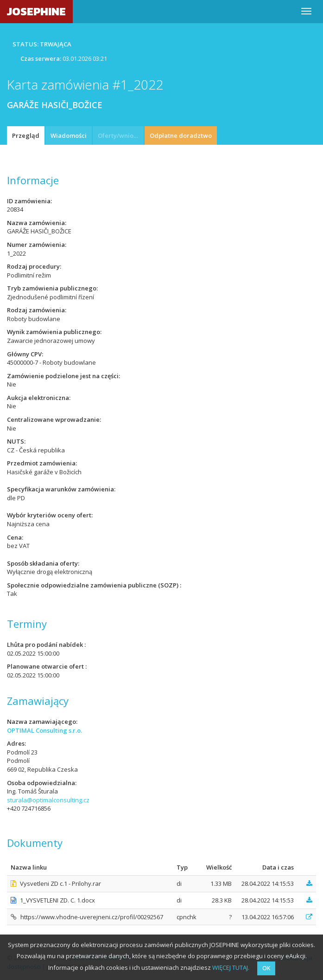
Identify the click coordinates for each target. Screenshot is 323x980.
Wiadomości (69, 135)
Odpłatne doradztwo (181, 135)
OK (266, 968)
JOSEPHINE (36, 11)
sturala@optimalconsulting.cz (48, 800)
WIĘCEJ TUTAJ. (231, 967)
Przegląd (26, 135)
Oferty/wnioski (120, 135)
